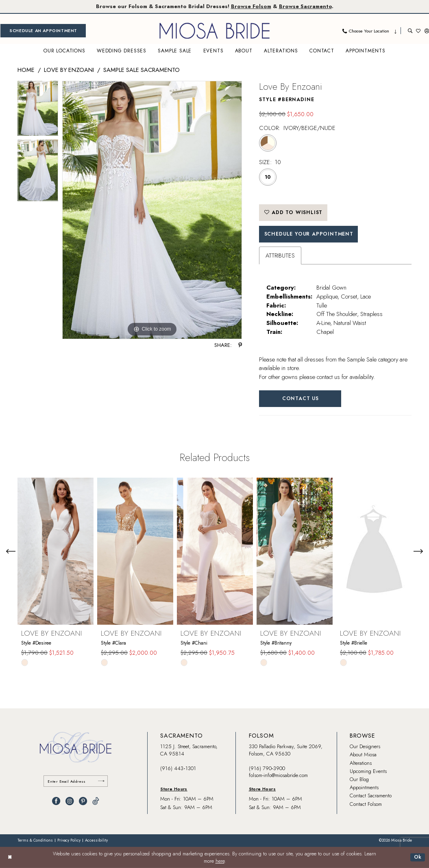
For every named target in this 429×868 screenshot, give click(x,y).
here (220, 861)
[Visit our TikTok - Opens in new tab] (96, 801)
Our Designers (365, 746)
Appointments (364, 787)
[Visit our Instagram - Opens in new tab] (70, 801)
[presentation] (56, 551)
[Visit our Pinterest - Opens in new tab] (83, 801)
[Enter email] (76, 781)
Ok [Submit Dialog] (418, 857)
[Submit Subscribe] (101, 781)
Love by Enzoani (69, 70)
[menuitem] (43, 31)
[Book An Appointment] (43, 31)
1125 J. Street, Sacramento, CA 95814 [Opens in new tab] (189, 750)
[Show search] (410, 31)
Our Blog (359, 779)
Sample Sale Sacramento (142, 70)
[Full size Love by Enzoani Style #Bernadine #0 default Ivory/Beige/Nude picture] (152, 210)
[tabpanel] (38, 110)
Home (26, 70)
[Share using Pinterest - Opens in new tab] (240, 345)
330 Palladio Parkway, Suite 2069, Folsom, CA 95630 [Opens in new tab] (286, 750)
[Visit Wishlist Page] (418, 31)
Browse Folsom (251, 6)
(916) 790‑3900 (267, 768)
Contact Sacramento (371, 795)
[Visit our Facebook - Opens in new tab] (56, 801)
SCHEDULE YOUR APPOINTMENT (309, 234)
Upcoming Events (368, 771)
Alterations (361, 763)
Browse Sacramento (305, 6)
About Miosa (363, 754)
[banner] (215, 31)
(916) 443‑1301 (178, 768)
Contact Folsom (366, 804)
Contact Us (301, 398)
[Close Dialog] (10, 857)
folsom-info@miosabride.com (278, 775)
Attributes (280, 255)
